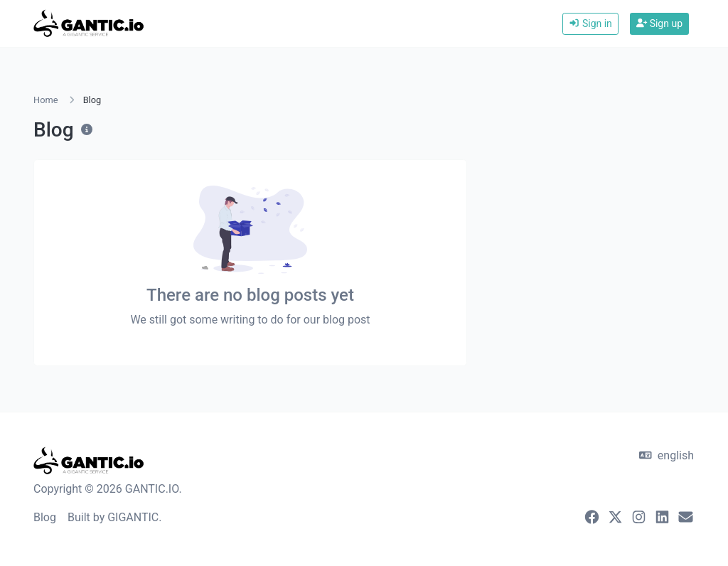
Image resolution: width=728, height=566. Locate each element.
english (667, 455)
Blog (45, 517)
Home (45, 100)
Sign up (659, 23)
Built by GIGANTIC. (115, 517)
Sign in (590, 23)
